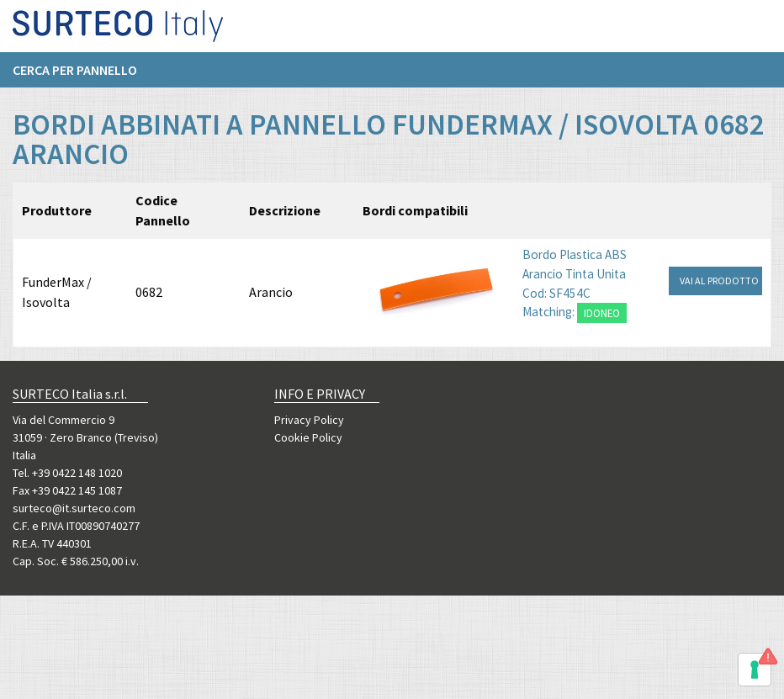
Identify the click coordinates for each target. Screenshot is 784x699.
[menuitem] (83, 77)
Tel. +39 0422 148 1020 (67, 473)
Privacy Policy (309, 420)
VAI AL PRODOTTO (719, 281)
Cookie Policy (308, 437)
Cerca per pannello (75, 77)
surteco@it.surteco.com (74, 508)
